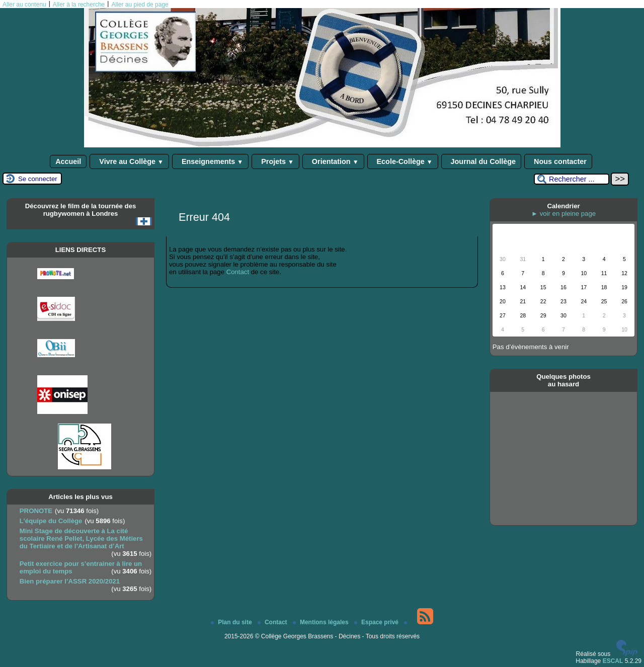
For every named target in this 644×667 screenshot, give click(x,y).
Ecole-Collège (403, 161)
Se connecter (38, 179)
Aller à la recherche (79, 5)
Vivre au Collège (129, 161)
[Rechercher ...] (572, 179)
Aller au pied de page (140, 5)
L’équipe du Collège (51, 521)
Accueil (68, 161)
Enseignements (210, 161)
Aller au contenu (24, 5)
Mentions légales (321, 622)
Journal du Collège (481, 161)
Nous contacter (558, 161)
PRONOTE (36, 511)
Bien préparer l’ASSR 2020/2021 (70, 581)
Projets (275, 161)
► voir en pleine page (563, 214)
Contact (238, 272)
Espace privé (377, 622)
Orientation (333, 161)
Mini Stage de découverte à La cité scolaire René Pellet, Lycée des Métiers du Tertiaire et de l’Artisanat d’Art (81, 538)
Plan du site (232, 622)
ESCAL (613, 661)
